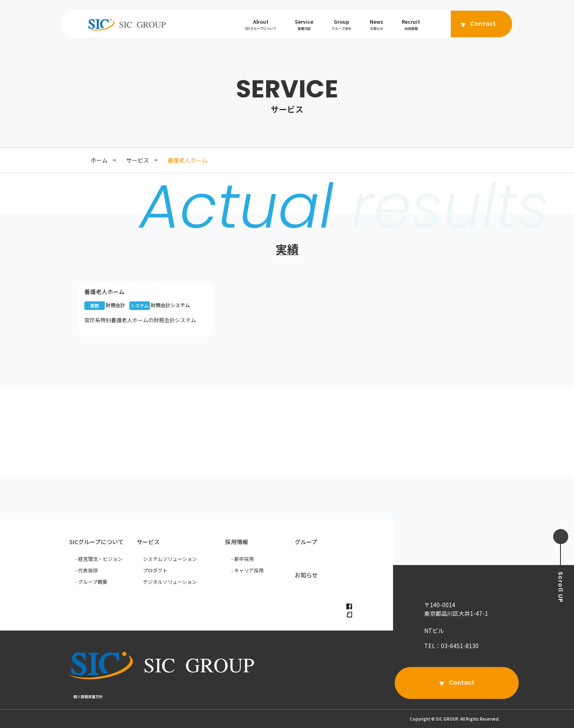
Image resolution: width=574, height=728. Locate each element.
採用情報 (237, 542)
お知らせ (306, 575)
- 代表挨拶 (87, 570)
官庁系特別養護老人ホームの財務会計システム (140, 320)
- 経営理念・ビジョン (99, 559)
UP (560, 587)
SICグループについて (96, 542)
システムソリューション (170, 559)
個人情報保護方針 (88, 697)
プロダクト (155, 570)
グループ (306, 542)
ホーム (99, 160)
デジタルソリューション (170, 582)
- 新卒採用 (243, 559)
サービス (148, 542)
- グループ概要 (91, 582)
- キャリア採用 (247, 570)
